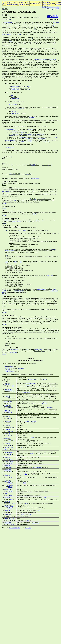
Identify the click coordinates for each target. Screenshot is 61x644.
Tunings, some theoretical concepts (41, 199)
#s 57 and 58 (15, 131)
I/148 (10, 398)
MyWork (7, 3)
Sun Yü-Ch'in (6, 191)
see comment (35, 523)
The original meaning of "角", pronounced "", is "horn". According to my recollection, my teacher (30, 190)
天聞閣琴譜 (8, 523)
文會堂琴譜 (8, 470)
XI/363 (10, 508)
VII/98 (10, 463)
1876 (19, 34)
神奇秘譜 (7, 396)
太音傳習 (7, 425)
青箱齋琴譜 (8, 514)
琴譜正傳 (7, 434)
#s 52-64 (30, 129)
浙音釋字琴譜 (8, 402)
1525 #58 (27, 90)
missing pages (13, 352)
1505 (32, 454)
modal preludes (8, 22)
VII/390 (10, 491)
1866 (21, 262)
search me (58, 4)
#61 (38, 134)
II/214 (10, 412)
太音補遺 (7, 429)
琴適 (6, 493)
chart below (56, 22)
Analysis (32, 3)
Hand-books (11, 3)
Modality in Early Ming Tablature (45, 59)
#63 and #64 (12, 136)
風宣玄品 (7, 411)
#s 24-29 (30, 140)
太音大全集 (8, 390)
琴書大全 (7, 466)
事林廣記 (7, 384)
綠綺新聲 (7, 475)
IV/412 (10, 454)
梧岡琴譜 (7, 416)
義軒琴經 (7, 502)
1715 (37, 220)
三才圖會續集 (9, 485)
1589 (7, 255)
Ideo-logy (41, 3)
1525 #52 (27, 86)
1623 (25, 230)
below (11, 41)
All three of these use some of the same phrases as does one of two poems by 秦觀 (25, 276)
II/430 (10, 435)
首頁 (58, 9)
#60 (26, 134)
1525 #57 (26, 88)
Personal (53, 3)
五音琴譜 (7, 443)
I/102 (13, 391)
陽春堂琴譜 (8, 489)
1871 (43, 220)
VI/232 (10, 472)
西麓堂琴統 (8, 406)
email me (58, 3)
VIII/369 (11, 499)
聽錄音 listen (35, 165)
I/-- (10, 403)
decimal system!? (37, 467)
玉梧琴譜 (7, 457)
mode (47, 142)
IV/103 (12, 427)
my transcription (46, 165)
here (13, 398)
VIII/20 (10, 495)
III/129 (10, 408)
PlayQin (28, 3)
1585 (7, 230)
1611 (15, 262)
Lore (15, 200)
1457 (56, 137)
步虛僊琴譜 (8, 421)
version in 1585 (39, 349)
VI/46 (10, 459)
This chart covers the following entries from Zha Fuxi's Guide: (19, 364)
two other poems (19, 291)
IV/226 (10, 445)
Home (4, 5)
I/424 (10, 418)
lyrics (28, 349)
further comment (27, 392)
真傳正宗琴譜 (9, 462)
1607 (19, 230)
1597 (7, 262)
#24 (22, 142)
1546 (26, 504)
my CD (29, 165)
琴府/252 (11, 440)
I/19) (13, 386)
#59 (16, 134)
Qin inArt (18, 3)
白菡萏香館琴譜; (9, 519)
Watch (25, 4)
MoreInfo (49, 3)
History (37, 3)
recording (49, 408)
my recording (14, 349)
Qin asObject (15, 3)
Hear (25, 3)
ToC (7, 9)
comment (22, 109)
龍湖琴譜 (7, 438)
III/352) (10, 431)
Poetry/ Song (21, 3)
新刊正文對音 (9, 447)
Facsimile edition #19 (31, 421)
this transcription (30, 383)
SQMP (4, 9)
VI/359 (10, 483)
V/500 (10, 467)
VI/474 (10, 487)
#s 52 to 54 (24, 133)
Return (4, 185)
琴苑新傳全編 (9, 506)
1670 (35, 29)
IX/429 (13, 504)
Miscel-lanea (45, 3)
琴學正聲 (7, 510)
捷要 (6, 449)
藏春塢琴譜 (8, 481)
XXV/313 (11, 524)
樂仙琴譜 (7, 498)
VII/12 (10, 477)
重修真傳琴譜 (9, 453)
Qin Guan (50, 276)
